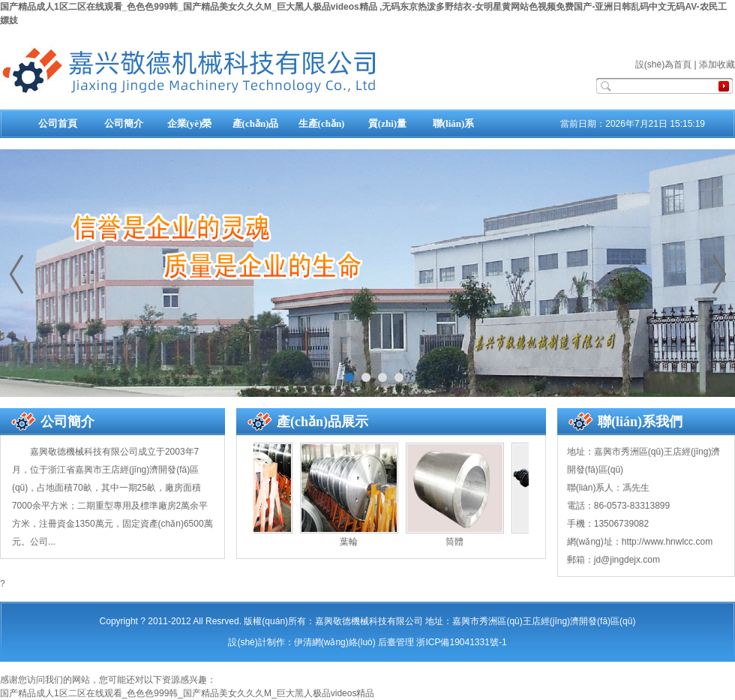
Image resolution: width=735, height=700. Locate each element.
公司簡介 (124, 123)
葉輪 (349, 542)
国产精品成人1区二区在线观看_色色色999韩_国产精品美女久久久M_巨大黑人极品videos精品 (187, 693)
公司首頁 (58, 123)
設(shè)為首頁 (663, 65)
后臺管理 (396, 642)
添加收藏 (717, 65)
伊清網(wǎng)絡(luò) (335, 642)
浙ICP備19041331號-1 (461, 642)
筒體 (454, 542)
